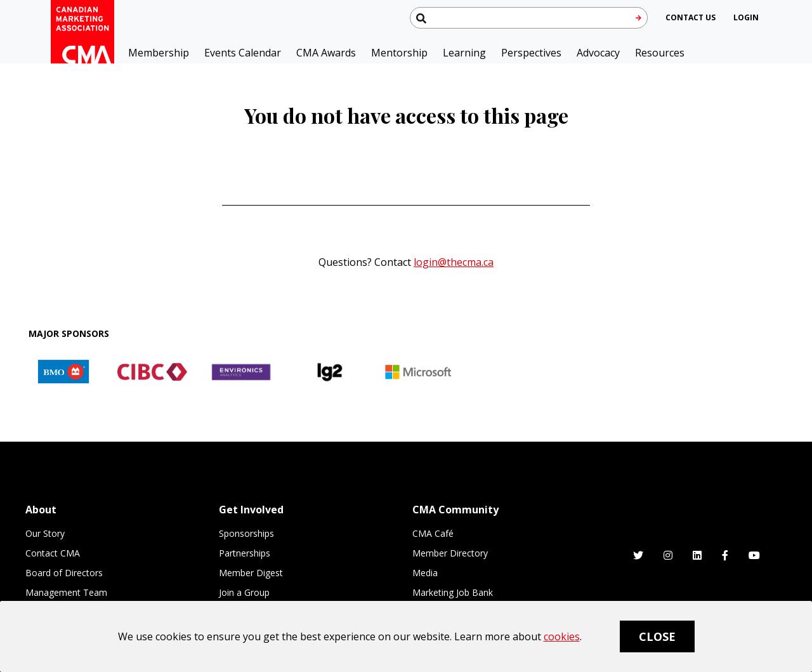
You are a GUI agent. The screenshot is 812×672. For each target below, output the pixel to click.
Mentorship (399, 53)
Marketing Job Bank (453, 592)
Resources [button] (660, 53)
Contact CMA (53, 553)
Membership (159, 53)
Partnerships (245, 553)
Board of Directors (64, 573)
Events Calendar (243, 53)
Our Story (45, 533)
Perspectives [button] (531, 53)
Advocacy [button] (598, 53)
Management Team (66, 592)
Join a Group (244, 592)
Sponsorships (246, 533)
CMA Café (433, 533)
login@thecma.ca (454, 262)
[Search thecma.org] (529, 18)
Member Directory (450, 553)
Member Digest (251, 573)
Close (657, 636)
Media (425, 573)
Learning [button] (464, 53)
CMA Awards (326, 53)
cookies (562, 636)
